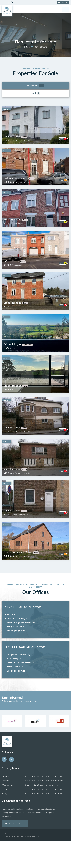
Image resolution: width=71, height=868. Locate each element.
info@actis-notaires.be (25, 623)
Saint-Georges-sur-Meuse (18, 552)
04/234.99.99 (18, 667)
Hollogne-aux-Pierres (16, 178)
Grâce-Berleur (11, 261)
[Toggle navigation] (66, 9)
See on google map (16, 631)
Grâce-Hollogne (13, 220)
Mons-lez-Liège (12, 137)
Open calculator (15, 824)
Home (27, 47)
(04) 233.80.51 (18, 627)
